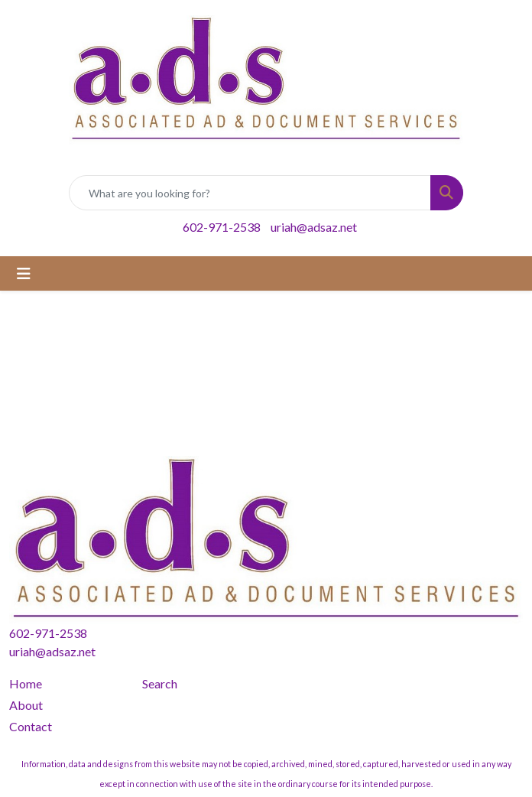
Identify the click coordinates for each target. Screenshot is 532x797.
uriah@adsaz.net (314, 227)
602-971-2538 (222, 227)
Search (160, 683)
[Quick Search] (250, 193)
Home (26, 683)
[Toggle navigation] (24, 273)
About (26, 705)
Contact (31, 726)
